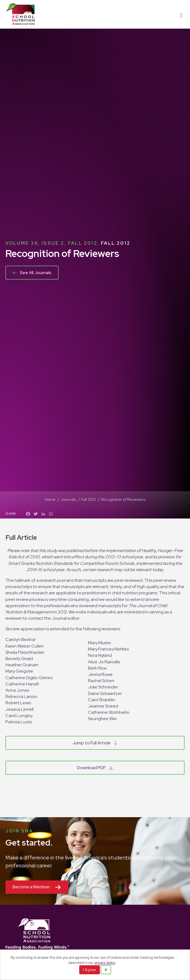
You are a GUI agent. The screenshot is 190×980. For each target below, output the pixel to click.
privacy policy (105, 963)
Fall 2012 (116, 243)
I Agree (90, 970)
